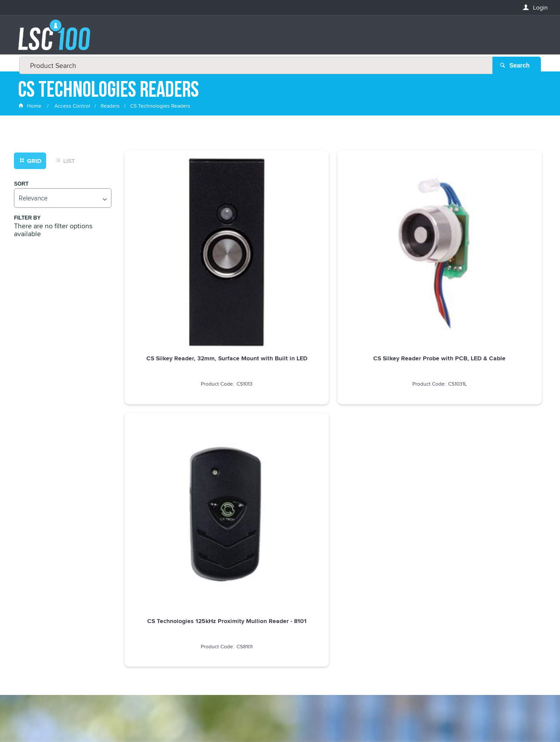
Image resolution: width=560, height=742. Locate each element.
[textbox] (277, 39)
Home (30, 107)
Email (26, 548)
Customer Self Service (286, 717)
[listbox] (63, 198)
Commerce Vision (346, 717)
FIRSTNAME (34, 580)
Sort (21, 185)
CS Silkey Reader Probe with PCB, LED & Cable (280, 256)
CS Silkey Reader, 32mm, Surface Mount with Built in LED (174, 259)
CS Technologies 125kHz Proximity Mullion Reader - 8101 (386, 256)
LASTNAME (33, 612)
